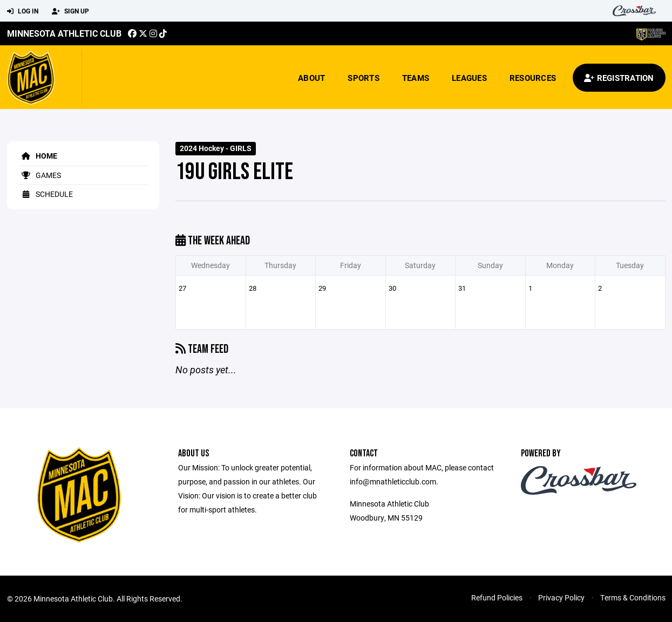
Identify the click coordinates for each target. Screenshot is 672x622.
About (311, 78)
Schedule (45, 194)
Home (38, 156)
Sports (364, 78)
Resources (533, 78)
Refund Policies (497, 597)
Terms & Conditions (633, 597)
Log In (23, 11)
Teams (416, 78)
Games (39, 175)
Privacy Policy (561, 597)
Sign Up (70, 11)
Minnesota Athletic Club (64, 33)
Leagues (469, 78)
